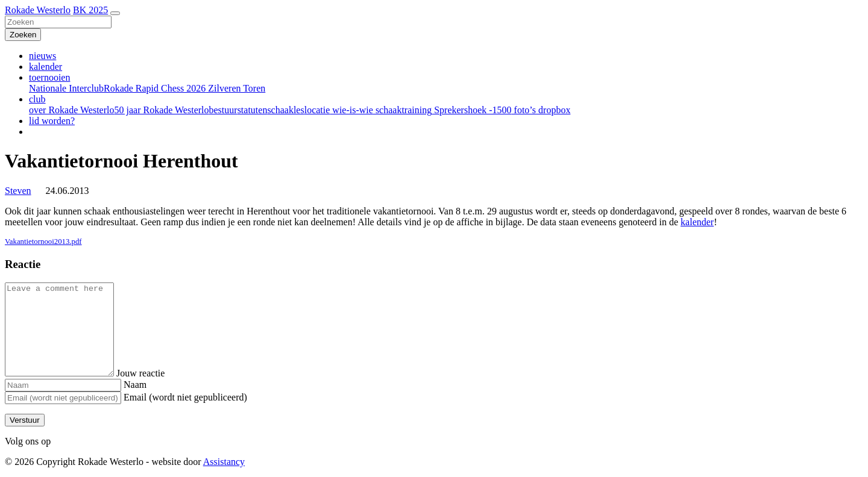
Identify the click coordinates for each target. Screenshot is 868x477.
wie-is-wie (351, 110)
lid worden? (52, 121)
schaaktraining (402, 110)
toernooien (49, 77)
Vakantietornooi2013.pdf (43, 242)
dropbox (553, 110)
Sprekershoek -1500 (471, 110)
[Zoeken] (58, 22)
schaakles (285, 110)
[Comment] (65, 329)
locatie (317, 110)
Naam (135, 385)
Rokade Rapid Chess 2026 (155, 88)
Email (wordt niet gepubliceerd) (185, 397)
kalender (46, 67)
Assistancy (224, 462)
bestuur (223, 110)
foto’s (524, 110)
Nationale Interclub (66, 88)
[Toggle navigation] (115, 13)
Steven (18, 191)
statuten (253, 110)
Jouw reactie (153, 373)
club (37, 99)
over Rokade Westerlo (71, 110)
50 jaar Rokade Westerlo (161, 110)
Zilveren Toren (235, 88)
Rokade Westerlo (38, 10)
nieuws (42, 56)
